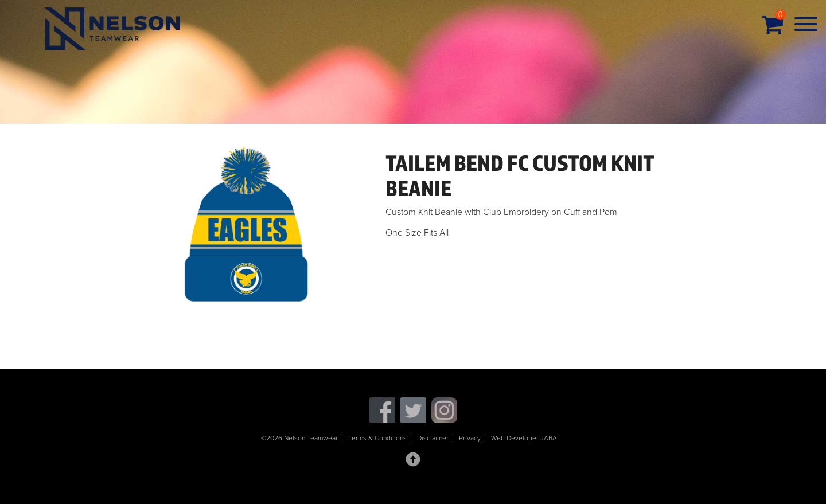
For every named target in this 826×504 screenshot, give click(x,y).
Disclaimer (433, 438)
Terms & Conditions (377, 438)
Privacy (470, 438)
